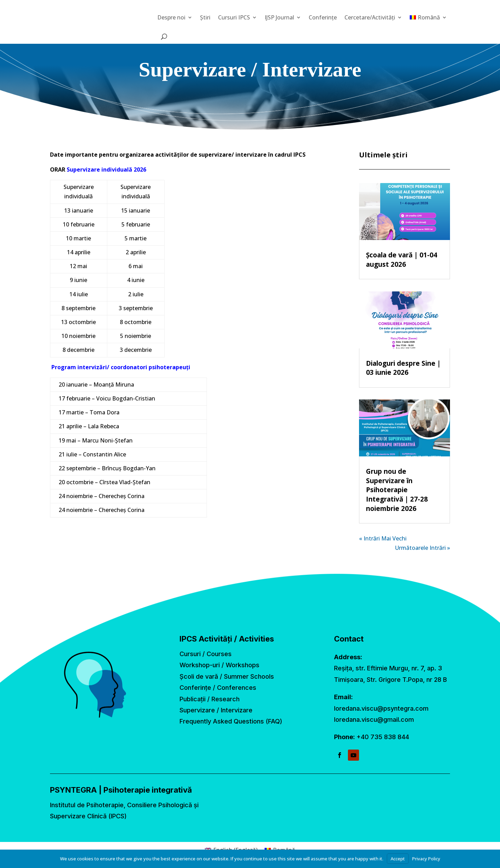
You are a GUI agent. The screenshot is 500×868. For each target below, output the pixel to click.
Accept (398, 859)
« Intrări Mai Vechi (383, 538)
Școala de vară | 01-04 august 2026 (402, 260)
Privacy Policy (426, 859)
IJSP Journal (279, 17)
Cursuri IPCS (234, 17)
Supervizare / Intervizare (216, 710)
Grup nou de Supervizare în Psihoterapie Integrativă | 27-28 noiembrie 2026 (397, 490)
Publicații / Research (210, 699)
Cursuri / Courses (206, 654)
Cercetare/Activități (370, 17)
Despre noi (171, 17)
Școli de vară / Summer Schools (227, 676)
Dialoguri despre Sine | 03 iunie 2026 (403, 368)
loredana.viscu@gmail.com (374, 720)
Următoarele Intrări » (423, 548)
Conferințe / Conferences (218, 688)
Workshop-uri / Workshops (219, 665)
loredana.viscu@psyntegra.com (381, 708)
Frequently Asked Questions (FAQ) (231, 721)
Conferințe (323, 17)
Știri (205, 17)
